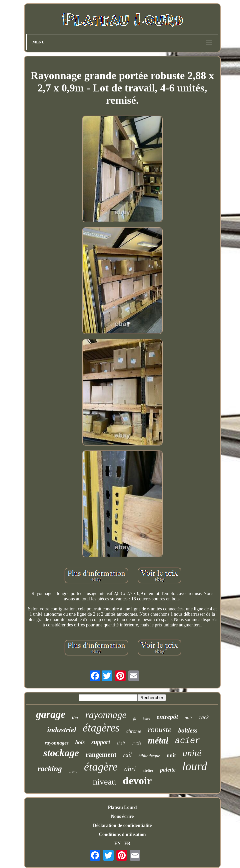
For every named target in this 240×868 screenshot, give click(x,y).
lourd (195, 766)
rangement (101, 755)
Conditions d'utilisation (122, 834)
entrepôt (167, 717)
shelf (121, 743)
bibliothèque (149, 756)
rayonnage (106, 715)
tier (75, 718)
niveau (104, 782)
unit (171, 755)
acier (187, 741)
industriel (62, 730)
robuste (159, 730)
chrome (134, 731)
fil (134, 718)
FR (127, 843)
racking (50, 769)
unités (136, 743)
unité (192, 753)
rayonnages (57, 743)
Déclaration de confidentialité (122, 825)
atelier (148, 771)
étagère (101, 767)
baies (146, 719)
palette (168, 770)
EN (117, 843)
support (101, 742)
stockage (61, 753)
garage (51, 714)
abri (130, 769)
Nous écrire (122, 816)
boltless (188, 730)
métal (158, 741)
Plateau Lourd (122, 807)
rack (204, 717)
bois (80, 742)
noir (188, 718)
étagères (101, 728)
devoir (137, 781)
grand (73, 771)
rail (127, 755)
